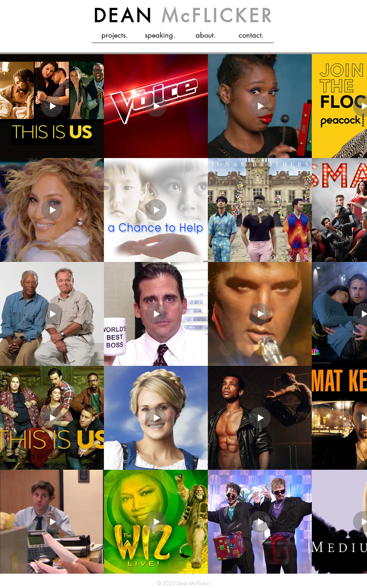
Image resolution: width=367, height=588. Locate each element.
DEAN (184, 16)
